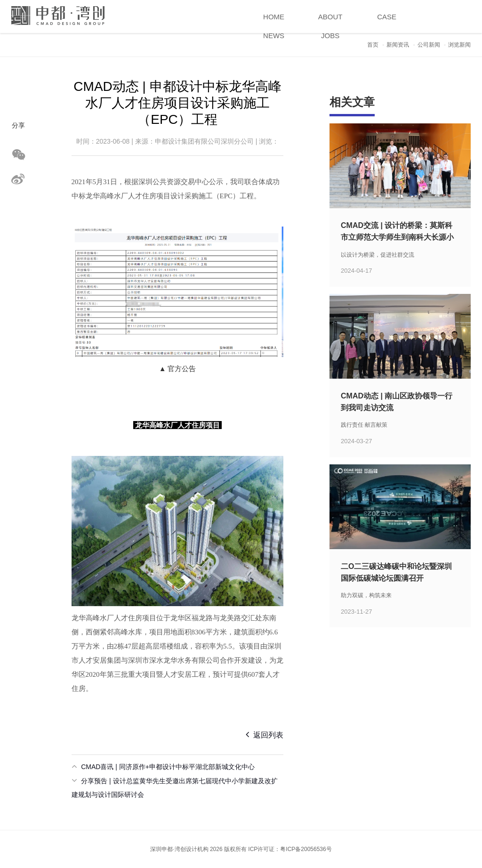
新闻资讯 (398, 45)
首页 (373, 45)
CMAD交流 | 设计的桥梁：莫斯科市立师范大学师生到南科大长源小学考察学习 (397, 237)
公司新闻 (429, 45)
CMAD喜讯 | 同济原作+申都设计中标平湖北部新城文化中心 (168, 767)
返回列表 (265, 734)
